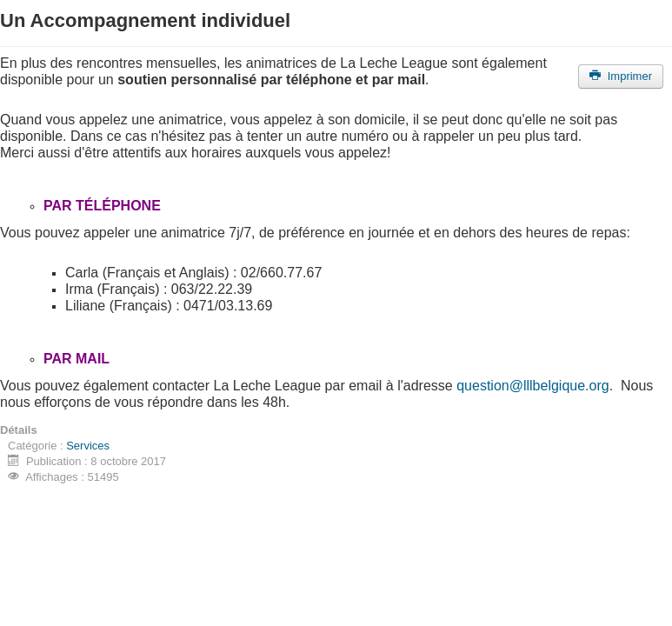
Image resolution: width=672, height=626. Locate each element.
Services (88, 446)
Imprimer (621, 76)
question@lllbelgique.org (532, 386)
